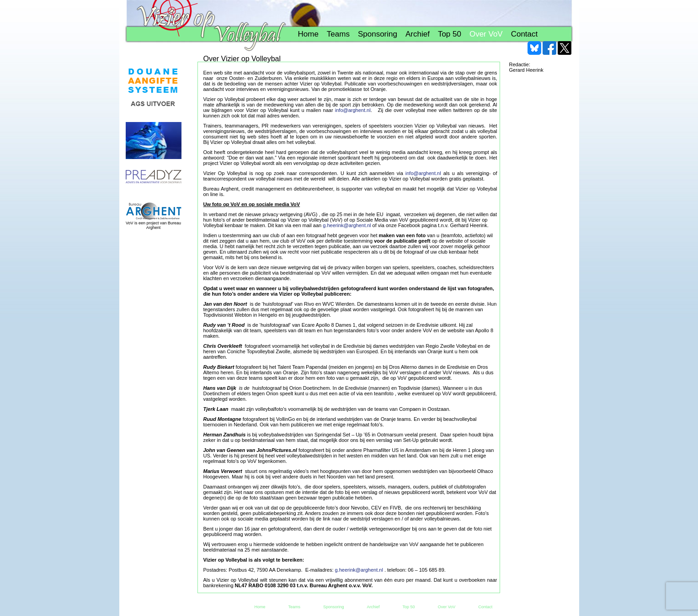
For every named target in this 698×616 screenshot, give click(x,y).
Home (308, 34)
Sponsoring (378, 34)
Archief (418, 34)
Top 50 (450, 34)
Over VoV (486, 34)
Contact (525, 34)
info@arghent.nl (353, 110)
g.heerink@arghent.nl (347, 225)
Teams (338, 34)
